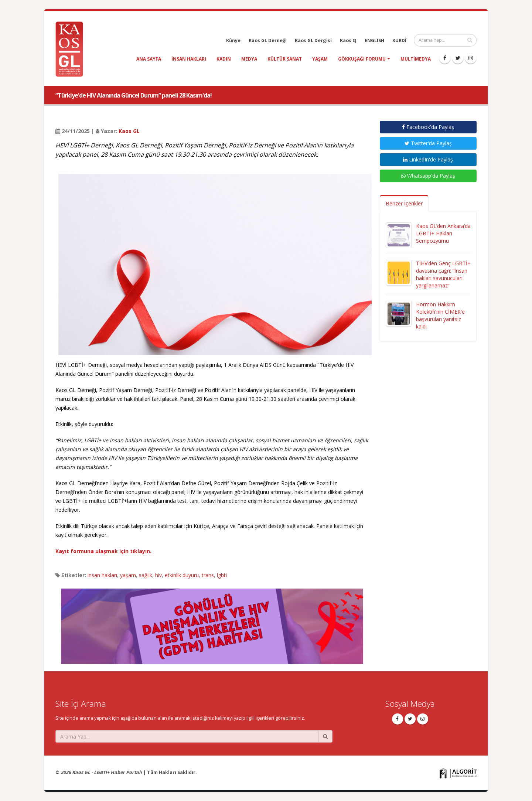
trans (208, 575)
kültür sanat (285, 59)
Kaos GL (129, 131)
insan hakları (189, 59)
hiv (158, 575)
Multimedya (416, 59)
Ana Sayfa (149, 59)
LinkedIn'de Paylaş (428, 159)
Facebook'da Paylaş (428, 127)
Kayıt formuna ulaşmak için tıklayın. (103, 551)
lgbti (222, 575)
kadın (224, 59)
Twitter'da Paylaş (428, 143)
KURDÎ (399, 40)
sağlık (146, 575)
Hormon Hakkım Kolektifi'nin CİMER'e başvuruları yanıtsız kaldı (440, 315)
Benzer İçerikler (404, 203)
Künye (233, 40)
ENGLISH (374, 40)
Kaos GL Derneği (268, 40)
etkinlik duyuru (182, 575)
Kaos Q (348, 40)
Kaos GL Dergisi (313, 40)
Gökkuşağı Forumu (362, 59)
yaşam (320, 59)
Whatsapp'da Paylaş (428, 176)
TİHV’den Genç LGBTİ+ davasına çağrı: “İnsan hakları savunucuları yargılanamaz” (443, 274)
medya (249, 59)
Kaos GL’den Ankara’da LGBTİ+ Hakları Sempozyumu (443, 233)
